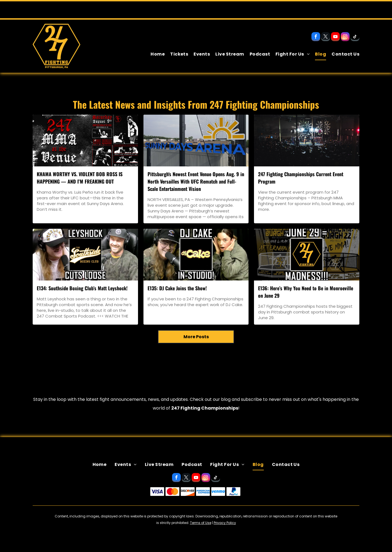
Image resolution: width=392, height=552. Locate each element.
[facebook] (316, 37)
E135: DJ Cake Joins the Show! (177, 288)
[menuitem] (155, 54)
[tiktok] (355, 37)
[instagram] (345, 37)
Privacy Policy (225, 523)
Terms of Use (201, 523)
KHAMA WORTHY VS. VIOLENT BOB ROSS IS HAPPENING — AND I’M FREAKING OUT (80, 178)
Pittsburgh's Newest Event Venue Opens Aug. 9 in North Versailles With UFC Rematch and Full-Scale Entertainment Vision (196, 181)
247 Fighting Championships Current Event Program (301, 178)
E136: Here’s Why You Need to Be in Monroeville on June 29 (306, 292)
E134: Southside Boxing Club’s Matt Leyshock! (82, 288)
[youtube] (335, 37)
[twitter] (326, 37)
